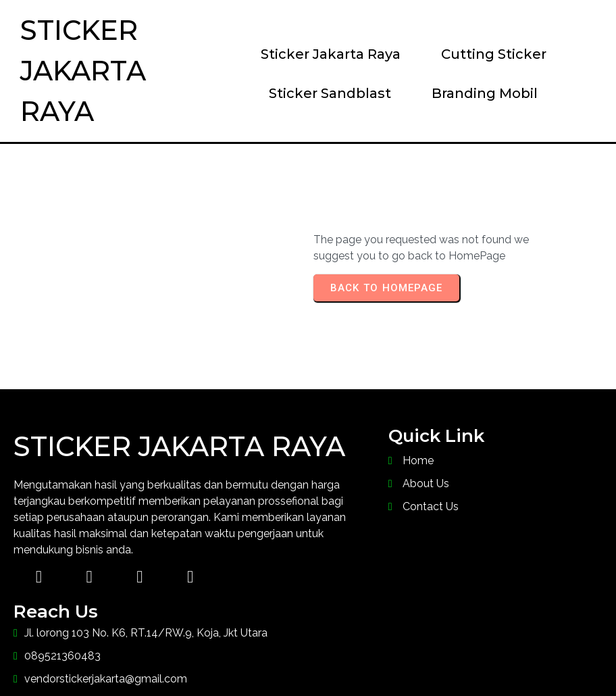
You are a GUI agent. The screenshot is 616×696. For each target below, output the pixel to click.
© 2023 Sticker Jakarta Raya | (237, 659)
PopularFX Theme (422, 659)
